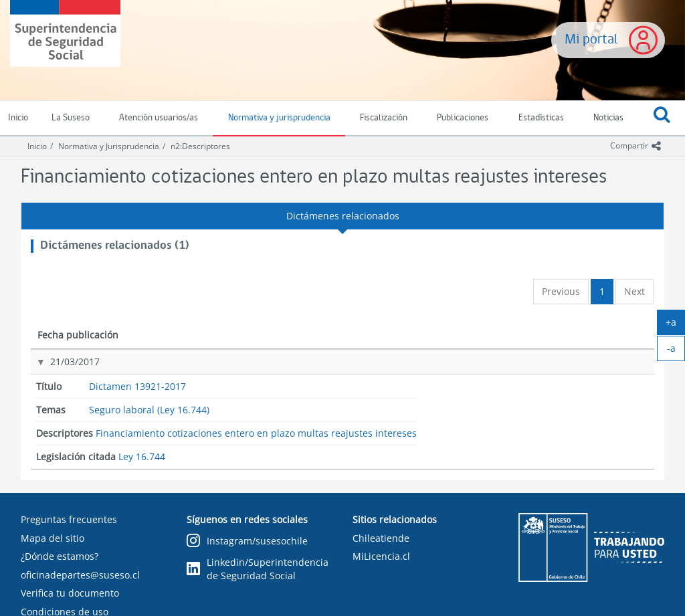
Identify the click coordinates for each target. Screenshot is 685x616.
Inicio (37, 146)
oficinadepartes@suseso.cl (80, 575)
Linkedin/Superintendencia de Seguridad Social (258, 569)
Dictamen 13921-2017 (202, 362)
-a (676, 351)
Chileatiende (381, 538)
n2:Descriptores (200, 146)
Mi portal (591, 40)
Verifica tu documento (70, 593)
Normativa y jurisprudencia (279, 118)
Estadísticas (541, 118)
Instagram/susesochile (247, 541)
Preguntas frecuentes (69, 519)
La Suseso (71, 118)
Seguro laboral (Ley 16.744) (331, 369)
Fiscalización (384, 118)
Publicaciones (463, 118)
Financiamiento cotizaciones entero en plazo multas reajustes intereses (459, 381)
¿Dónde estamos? (60, 556)
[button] (662, 118)
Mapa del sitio (53, 538)
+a (675, 325)
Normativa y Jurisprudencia (109, 146)
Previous (561, 291)
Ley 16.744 (567, 363)
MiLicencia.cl (381, 556)
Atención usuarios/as (159, 118)
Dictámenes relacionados (343, 216)
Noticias (608, 118)
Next (634, 291)
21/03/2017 (61, 362)
